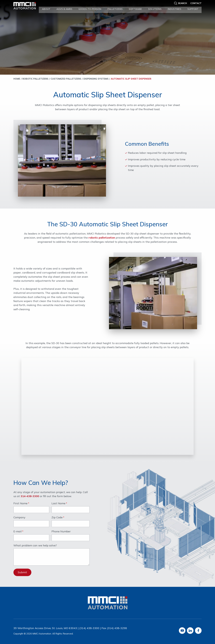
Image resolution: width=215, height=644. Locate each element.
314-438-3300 (30, 496)
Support (193, 7)
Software (135, 7)
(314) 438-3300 (89, 628)
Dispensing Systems (96, 79)
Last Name (58, 504)
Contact (196, 2)
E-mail (18, 532)
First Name (20, 504)
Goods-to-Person (90, 7)
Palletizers (115, 7)
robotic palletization (102, 238)
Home (17, 79)
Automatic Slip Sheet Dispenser (131, 79)
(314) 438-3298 (117, 628)
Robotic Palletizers (35, 79)
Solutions (155, 7)
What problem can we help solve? (35, 546)
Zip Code (57, 518)
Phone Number (61, 532)
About (46, 7)
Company (19, 518)
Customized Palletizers (66, 79)
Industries (174, 7)
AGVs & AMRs (64, 7)
